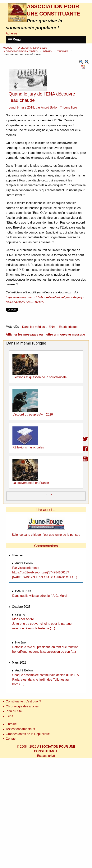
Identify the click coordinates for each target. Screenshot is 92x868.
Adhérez (11, 33)
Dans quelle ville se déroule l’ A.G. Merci (40, 596)
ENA (52, 327)
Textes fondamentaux (20, 729)
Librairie (11, 724)
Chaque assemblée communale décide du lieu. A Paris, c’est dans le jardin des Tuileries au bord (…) (45, 680)
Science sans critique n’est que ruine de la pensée (46, 535)
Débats (48, 51)
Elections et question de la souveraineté (40, 377)
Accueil (8, 48)
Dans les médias (33, 327)
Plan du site (14, 711)
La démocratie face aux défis (21, 51)
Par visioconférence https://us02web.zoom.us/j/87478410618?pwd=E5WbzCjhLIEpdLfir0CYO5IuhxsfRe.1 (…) (45, 572)
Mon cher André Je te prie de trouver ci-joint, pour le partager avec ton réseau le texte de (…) (42, 624)
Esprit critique (68, 327)
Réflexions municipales (28, 447)
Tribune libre (68, 107)
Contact (11, 739)
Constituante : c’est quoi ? (23, 701)
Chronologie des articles (22, 706)
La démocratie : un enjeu (33, 48)
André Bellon (50, 107)
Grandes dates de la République (28, 734)
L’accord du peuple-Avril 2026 (33, 414)
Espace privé (46, 756)
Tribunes (63, 51)
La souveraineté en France (31, 483)
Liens (9, 716)
